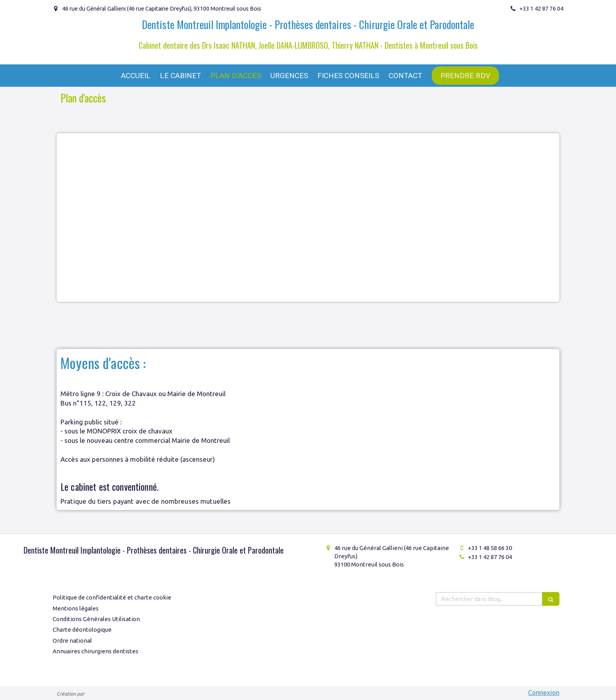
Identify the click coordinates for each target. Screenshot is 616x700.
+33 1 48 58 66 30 (490, 548)
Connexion (544, 692)
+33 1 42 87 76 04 (490, 557)
